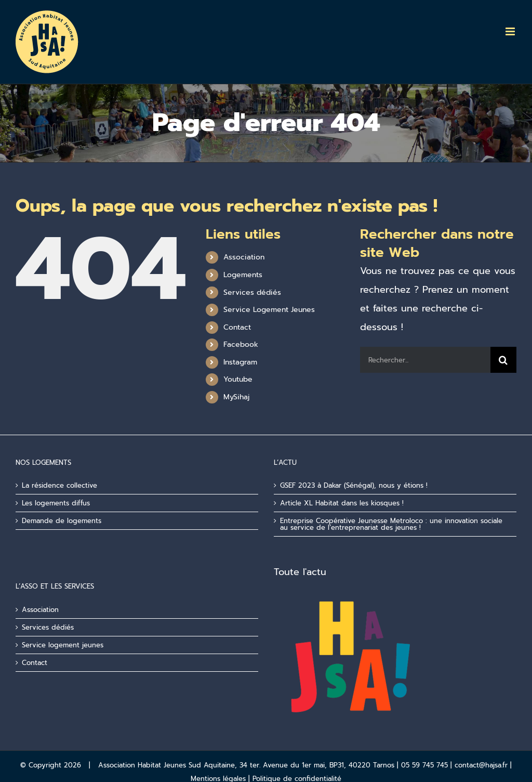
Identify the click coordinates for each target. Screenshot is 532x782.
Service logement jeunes (63, 645)
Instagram (240, 362)
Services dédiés (252, 292)
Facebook (241, 344)
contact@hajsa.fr (481, 765)
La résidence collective (59, 485)
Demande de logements (62, 521)
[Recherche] (503, 360)
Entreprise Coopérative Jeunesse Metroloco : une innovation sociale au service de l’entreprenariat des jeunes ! (391, 524)
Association (244, 257)
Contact (237, 327)
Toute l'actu (300, 572)
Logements (243, 275)
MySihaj (237, 397)
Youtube (238, 379)
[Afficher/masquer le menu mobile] (511, 31)
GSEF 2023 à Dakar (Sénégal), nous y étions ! (354, 485)
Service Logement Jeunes (269, 310)
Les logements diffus (56, 503)
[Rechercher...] (425, 360)
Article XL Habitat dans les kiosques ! (342, 503)
